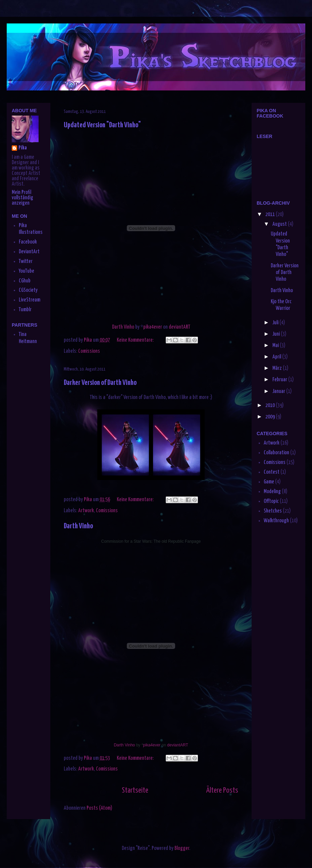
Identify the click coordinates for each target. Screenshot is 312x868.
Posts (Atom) (99, 808)
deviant (176, 327)
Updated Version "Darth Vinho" (102, 125)
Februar (280, 380)
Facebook (28, 242)
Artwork (86, 511)
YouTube (27, 271)
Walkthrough (276, 521)
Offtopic (271, 501)
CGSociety (28, 290)
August (280, 224)
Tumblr (25, 310)
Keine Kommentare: (136, 340)
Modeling (272, 492)
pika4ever (153, 327)
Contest (272, 472)
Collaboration (276, 453)
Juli (276, 323)
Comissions (89, 351)
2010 (271, 406)
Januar (279, 391)
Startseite (135, 791)
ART (187, 327)
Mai (276, 346)
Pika (23, 148)
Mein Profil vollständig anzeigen (22, 198)
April (277, 357)
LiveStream (30, 300)
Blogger (182, 848)
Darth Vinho (123, 327)
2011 (271, 215)
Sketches (273, 511)
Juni (277, 334)
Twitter (26, 261)
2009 (271, 417)
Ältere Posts (222, 791)
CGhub (25, 281)
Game (269, 482)
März (278, 368)
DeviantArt (29, 252)
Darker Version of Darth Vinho (100, 383)
